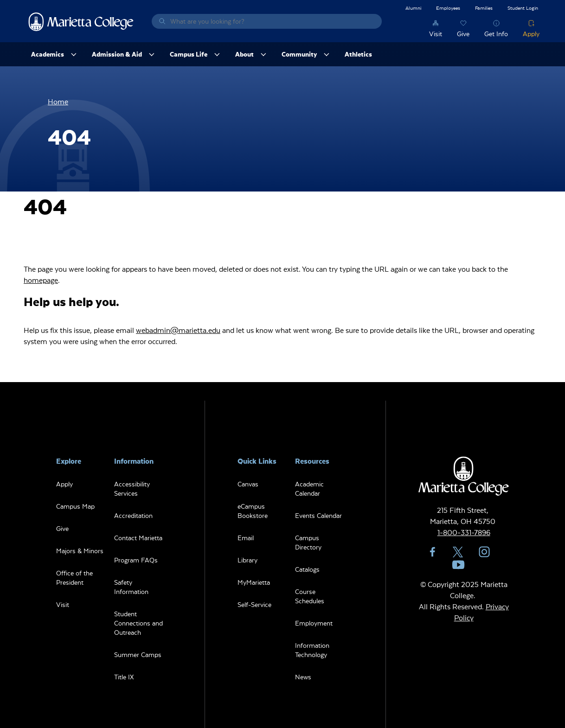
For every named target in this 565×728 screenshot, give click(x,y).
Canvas (248, 484)
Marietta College (81, 21)
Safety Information (131, 587)
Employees (448, 8)
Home (58, 101)
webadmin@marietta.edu (178, 330)
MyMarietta (254, 582)
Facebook (432, 552)
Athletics (358, 54)
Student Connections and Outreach (138, 623)
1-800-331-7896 (464, 532)
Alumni (413, 8)
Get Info (496, 34)
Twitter (458, 552)
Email (246, 538)
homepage (41, 280)
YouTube (458, 565)
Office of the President (74, 578)
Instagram (484, 552)
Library (247, 560)
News (303, 677)
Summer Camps (138, 655)
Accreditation (133, 515)
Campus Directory (308, 542)
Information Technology (312, 650)
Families (484, 8)
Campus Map (75, 506)
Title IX (124, 677)
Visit (436, 34)
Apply (531, 34)
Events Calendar (318, 515)
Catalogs (307, 569)
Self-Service (254, 604)
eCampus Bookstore (253, 511)
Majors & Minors (80, 551)
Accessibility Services (132, 489)
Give (463, 34)
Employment (314, 623)
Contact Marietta (138, 538)
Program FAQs (136, 560)
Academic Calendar (309, 489)
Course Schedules (310, 596)
